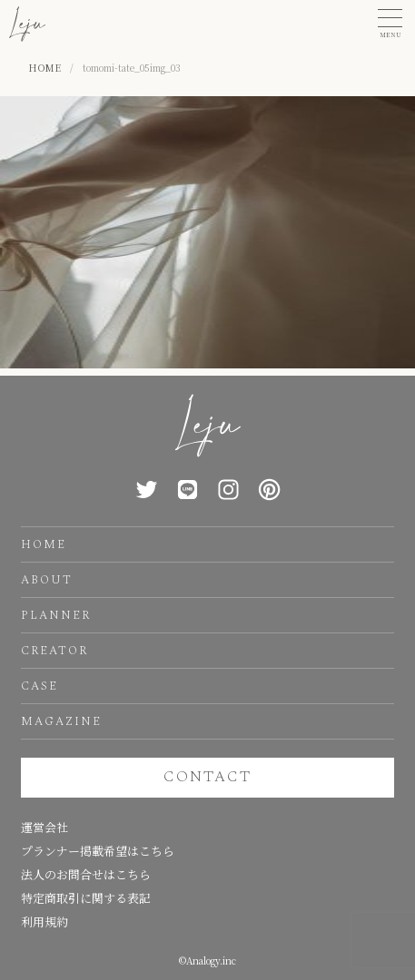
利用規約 (44, 921)
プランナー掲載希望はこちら (98, 851)
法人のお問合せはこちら (86, 874)
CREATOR (54, 651)
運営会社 (44, 827)
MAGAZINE (61, 721)
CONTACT (207, 777)
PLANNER (56, 615)
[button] (390, 24)
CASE (40, 686)
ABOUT (47, 580)
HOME (44, 544)
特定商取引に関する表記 (86, 898)
